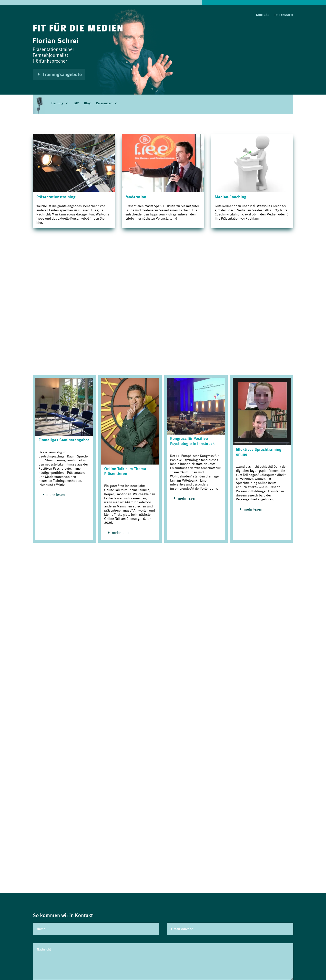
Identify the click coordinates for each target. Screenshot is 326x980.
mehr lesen (56, 495)
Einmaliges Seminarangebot (64, 440)
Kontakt (263, 15)
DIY (76, 103)
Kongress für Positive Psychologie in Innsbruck (192, 441)
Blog (87, 103)
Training (57, 103)
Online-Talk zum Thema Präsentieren (125, 471)
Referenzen (104, 103)
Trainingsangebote (62, 74)
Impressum (284, 15)
